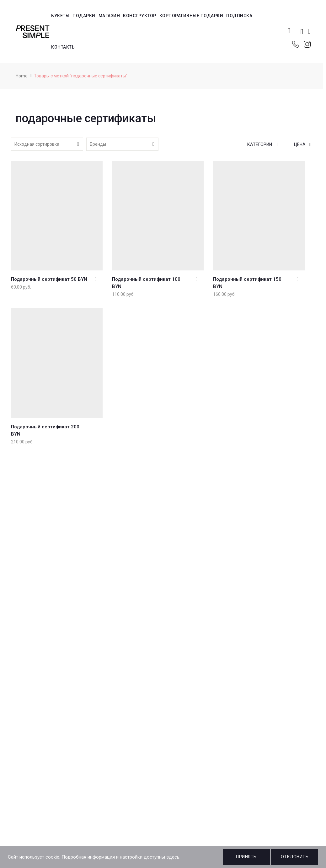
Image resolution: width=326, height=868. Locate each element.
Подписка (239, 16)
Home (22, 76)
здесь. (173, 857)
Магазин (109, 16)
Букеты (60, 16)
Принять (246, 857)
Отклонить (295, 857)
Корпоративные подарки (191, 16)
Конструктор (140, 16)
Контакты (63, 47)
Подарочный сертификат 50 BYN (49, 279)
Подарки (84, 16)
